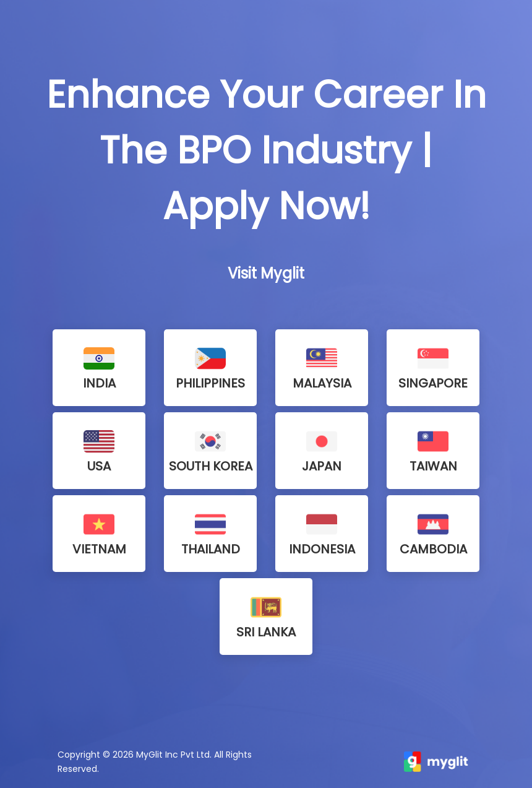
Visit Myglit (266, 273)
